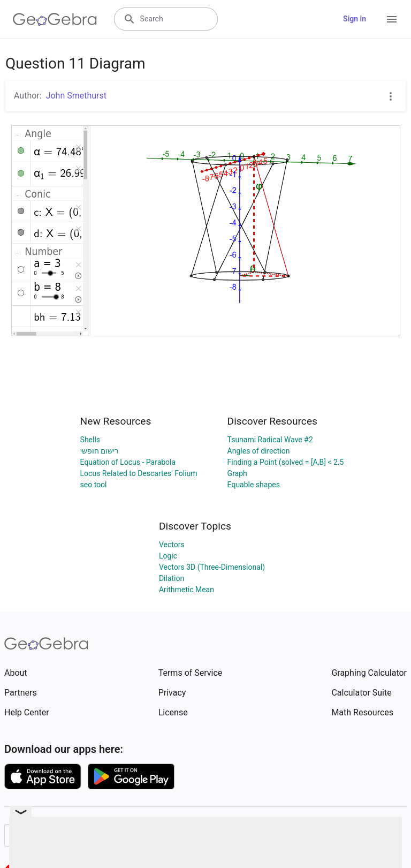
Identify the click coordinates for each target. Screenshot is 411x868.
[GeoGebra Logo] (55, 19)
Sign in (355, 19)
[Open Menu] (392, 19)
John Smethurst (76, 96)
